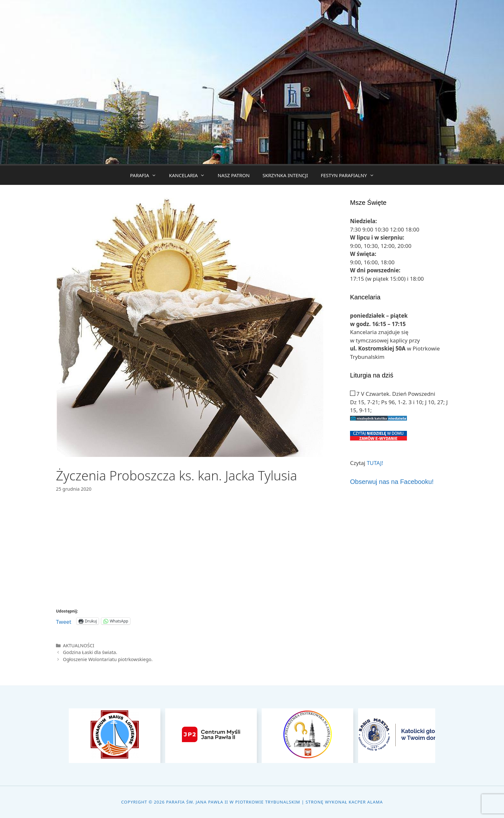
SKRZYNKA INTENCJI (285, 175)
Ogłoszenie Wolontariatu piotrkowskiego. (108, 659)
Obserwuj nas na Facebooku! (392, 482)
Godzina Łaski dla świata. (90, 652)
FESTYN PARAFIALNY (351, 175)
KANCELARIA (190, 175)
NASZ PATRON (234, 175)
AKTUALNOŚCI (79, 645)
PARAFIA (146, 175)
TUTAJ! (375, 463)
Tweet (64, 621)
